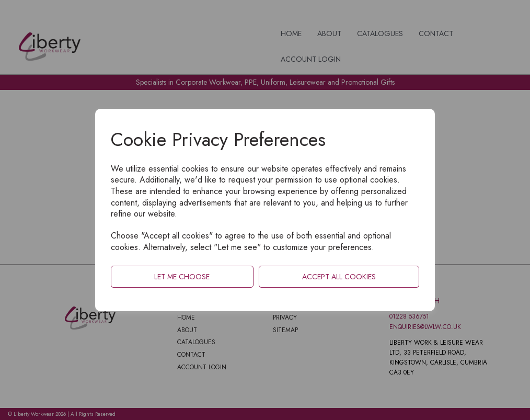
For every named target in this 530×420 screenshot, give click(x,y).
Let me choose (182, 277)
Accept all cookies (339, 277)
